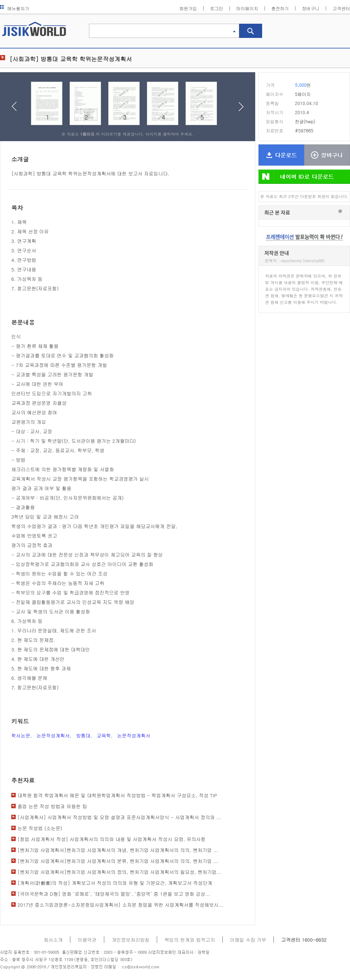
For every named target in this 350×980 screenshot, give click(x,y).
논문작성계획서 (53, 735)
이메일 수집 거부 (248, 940)
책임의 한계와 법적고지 (190, 940)
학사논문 (21, 735)
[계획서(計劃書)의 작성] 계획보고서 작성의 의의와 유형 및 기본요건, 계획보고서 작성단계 (115, 883)
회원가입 (188, 8)
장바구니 (311, 8)
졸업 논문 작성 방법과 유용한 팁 (52, 806)
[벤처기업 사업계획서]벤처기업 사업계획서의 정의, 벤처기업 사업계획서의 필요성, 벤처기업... (119, 872)
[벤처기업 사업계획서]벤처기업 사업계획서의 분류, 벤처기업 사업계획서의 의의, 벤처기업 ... (118, 861)
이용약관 (87, 940)
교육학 (104, 735)
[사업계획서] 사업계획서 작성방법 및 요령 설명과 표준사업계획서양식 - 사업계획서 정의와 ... (119, 817)
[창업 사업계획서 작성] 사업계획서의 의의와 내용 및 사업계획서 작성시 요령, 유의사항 (112, 839)
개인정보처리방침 (131, 940)
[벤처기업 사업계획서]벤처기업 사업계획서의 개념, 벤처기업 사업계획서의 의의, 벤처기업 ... (118, 850)
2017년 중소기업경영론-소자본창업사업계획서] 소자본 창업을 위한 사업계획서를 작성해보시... (120, 905)
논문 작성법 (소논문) (40, 828)
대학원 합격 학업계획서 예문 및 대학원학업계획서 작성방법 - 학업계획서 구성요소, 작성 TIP (117, 795)
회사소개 (53, 940)
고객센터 (341, 8)
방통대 (83, 735)
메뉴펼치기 (15, 8)
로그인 (217, 8)
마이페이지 (247, 8)
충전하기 (280, 8)
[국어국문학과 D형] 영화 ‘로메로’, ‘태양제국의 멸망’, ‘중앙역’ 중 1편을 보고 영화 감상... (114, 894)
